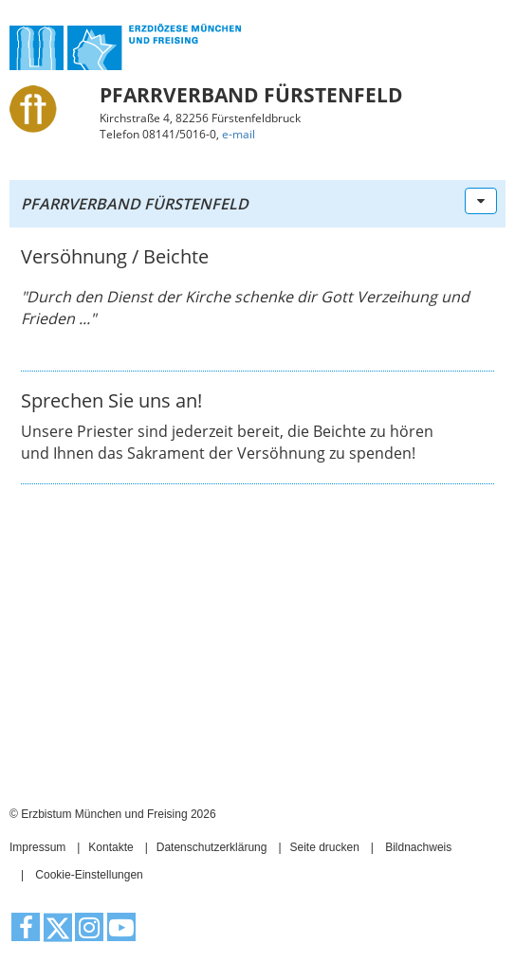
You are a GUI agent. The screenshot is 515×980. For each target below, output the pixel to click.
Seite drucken (324, 847)
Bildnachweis (418, 847)
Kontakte (110, 847)
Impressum (37, 847)
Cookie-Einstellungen (89, 875)
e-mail (239, 134)
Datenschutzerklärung (212, 847)
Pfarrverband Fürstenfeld (135, 204)
